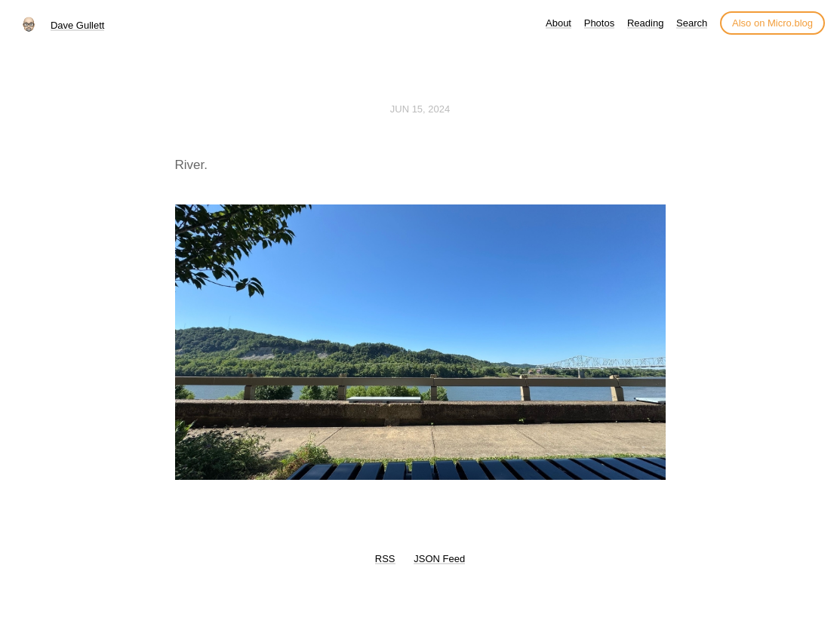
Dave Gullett (78, 25)
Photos (599, 23)
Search (692, 23)
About (558, 23)
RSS (385, 559)
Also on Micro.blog (772, 23)
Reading (645, 23)
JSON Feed (439, 559)
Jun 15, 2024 (420, 109)
